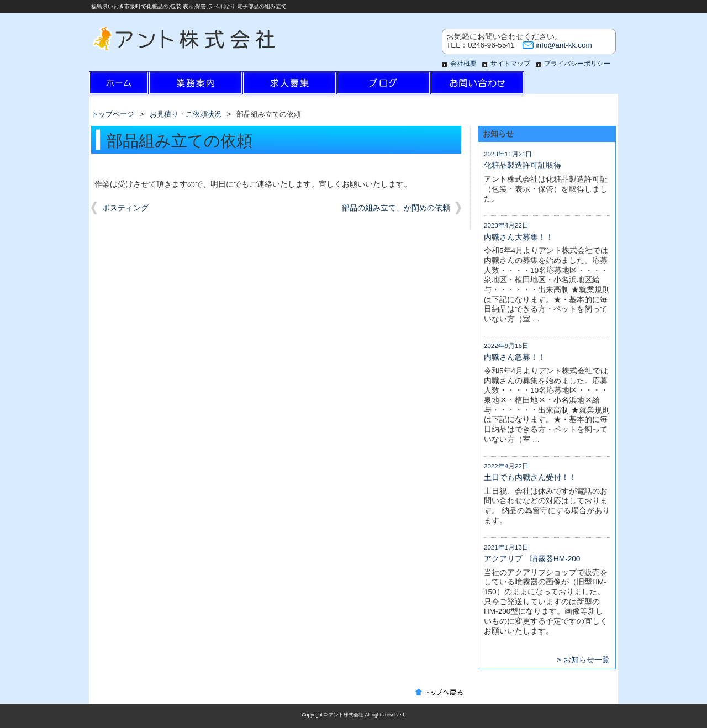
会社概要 (463, 64)
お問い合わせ (477, 86)
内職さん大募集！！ (519, 237)
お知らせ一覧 (587, 660)
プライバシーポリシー (577, 64)
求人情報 (289, 86)
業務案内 (196, 86)
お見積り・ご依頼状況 (186, 114)
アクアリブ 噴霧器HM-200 (532, 559)
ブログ (383, 86)
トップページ (113, 114)
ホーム (136, 86)
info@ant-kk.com (564, 45)
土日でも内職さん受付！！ (530, 478)
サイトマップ (510, 64)
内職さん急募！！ (515, 357)
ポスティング (125, 208)
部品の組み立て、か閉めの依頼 (396, 208)
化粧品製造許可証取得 (523, 165)
